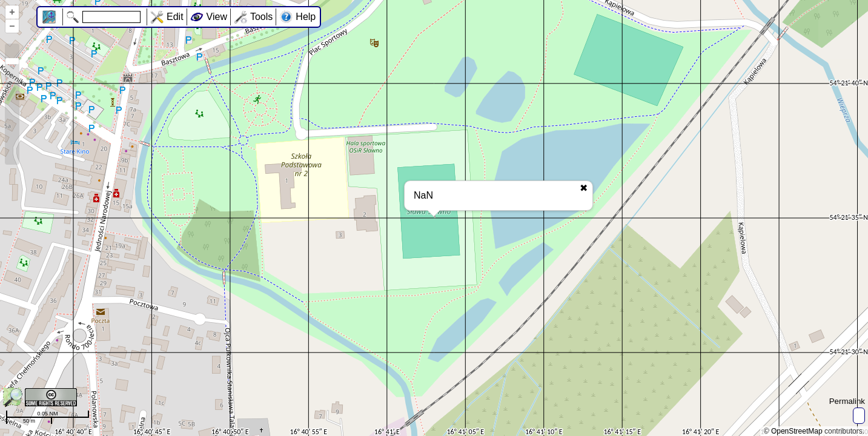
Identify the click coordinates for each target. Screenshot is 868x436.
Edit (175, 17)
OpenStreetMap (797, 431)
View (217, 17)
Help (306, 17)
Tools (261, 17)
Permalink (847, 401)
